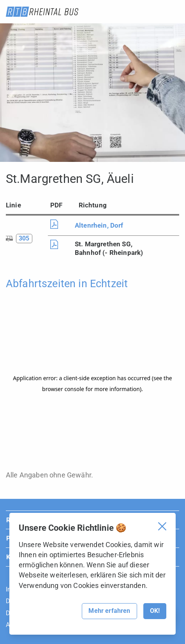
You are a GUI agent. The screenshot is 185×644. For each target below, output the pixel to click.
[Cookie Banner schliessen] (162, 526)
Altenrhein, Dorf (99, 225)
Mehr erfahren (109, 611)
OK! (155, 611)
